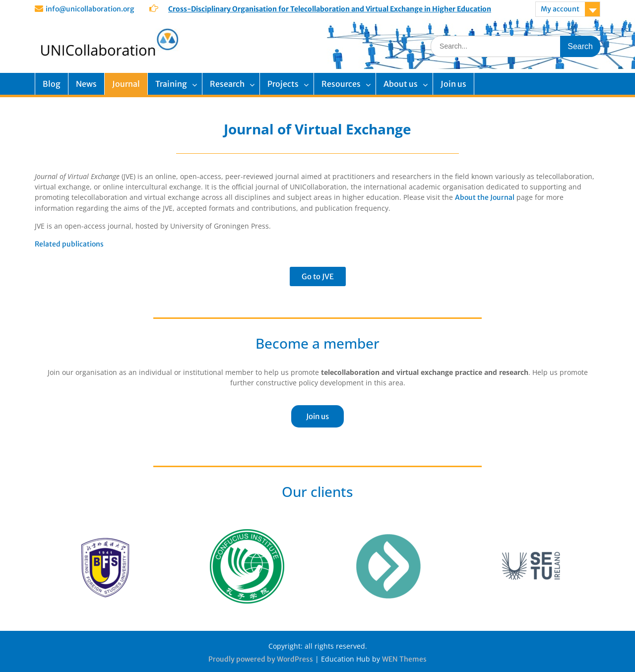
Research (227, 84)
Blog (52, 84)
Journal (126, 84)
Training (171, 84)
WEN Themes (404, 659)
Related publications (69, 244)
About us (401, 84)
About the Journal (485, 197)
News (86, 84)
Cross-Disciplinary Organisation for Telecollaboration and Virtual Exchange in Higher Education (330, 9)
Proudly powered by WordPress (261, 659)
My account (560, 9)
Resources (341, 84)
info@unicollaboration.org (90, 9)
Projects (283, 84)
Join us (453, 84)
